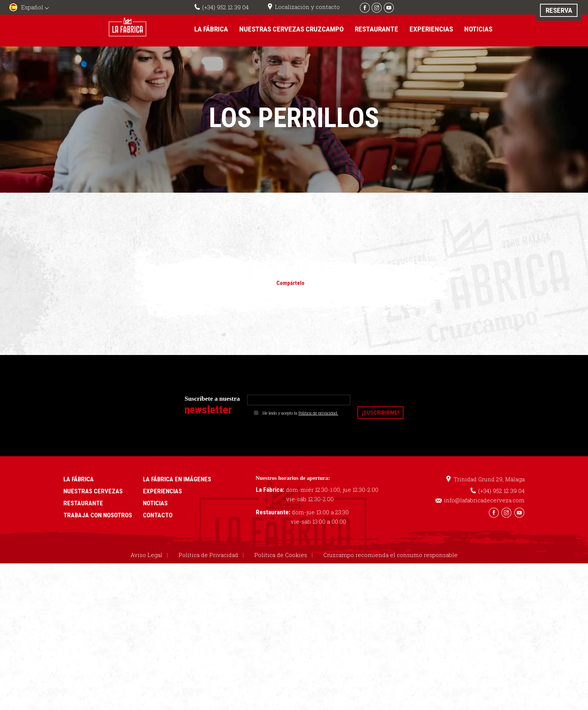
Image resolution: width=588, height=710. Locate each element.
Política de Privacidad (208, 554)
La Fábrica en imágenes (177, 479)
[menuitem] (30, 8)
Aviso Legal (146, 554)
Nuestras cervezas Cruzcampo (291, 29)
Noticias (478, 29)
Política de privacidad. (318, 413)
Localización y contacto (307, 7)
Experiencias (431, 29)
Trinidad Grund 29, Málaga (489, 479)
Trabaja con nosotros (98, 515)
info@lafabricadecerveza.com (484, 500)
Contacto (158, 515)
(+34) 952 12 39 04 (225, 7)
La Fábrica (211, 29)
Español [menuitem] (32, 7)
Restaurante (376, 29)
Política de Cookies (281, 554)
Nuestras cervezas (93, 491)
